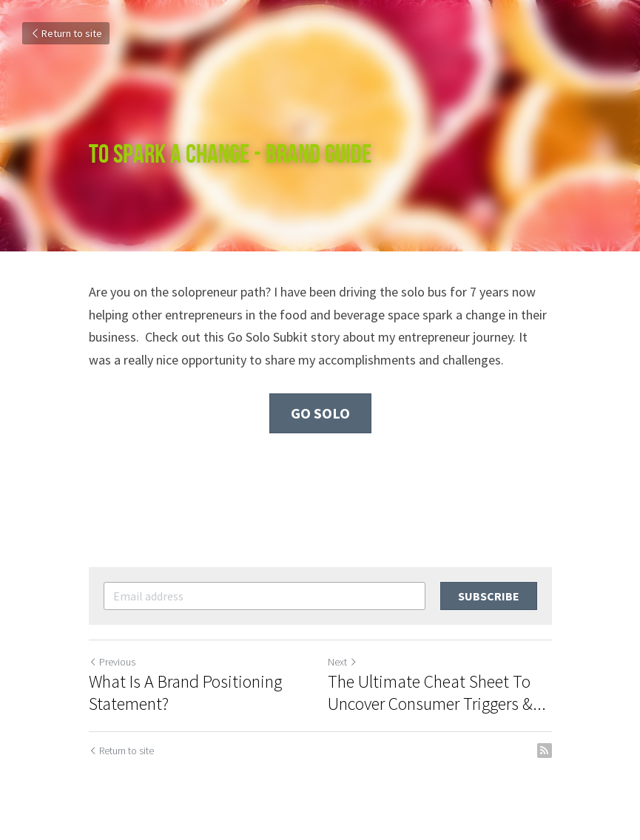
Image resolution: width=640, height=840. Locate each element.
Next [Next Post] (343, 662)
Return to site (66, 33)
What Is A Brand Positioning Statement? (185, 693)
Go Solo (320, 413)
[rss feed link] (545, 751)
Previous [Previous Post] (112, 662)
